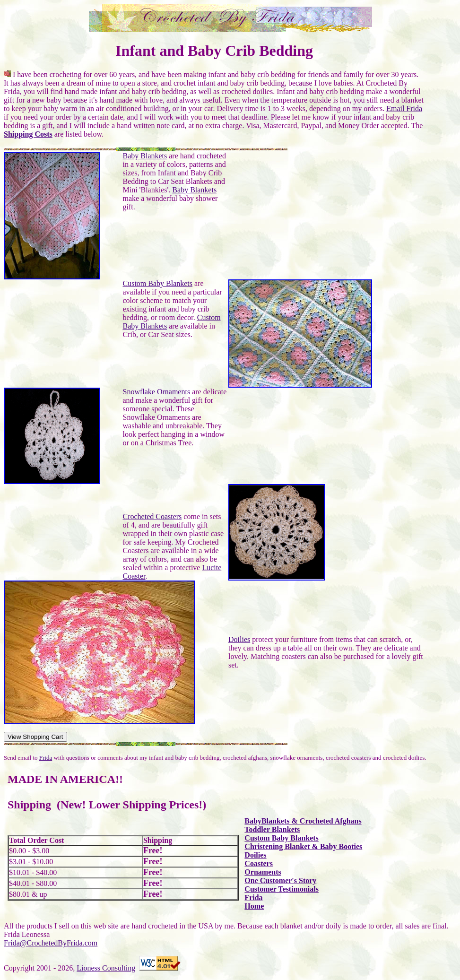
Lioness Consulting (106, 968)
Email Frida (404, 108)
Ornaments (263, 872)
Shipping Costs (28, 134)
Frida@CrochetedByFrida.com (51, 943)
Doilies (239, 639)
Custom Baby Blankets (157, 283)
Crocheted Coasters (152, 516)
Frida (46, 758)
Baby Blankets (145, 156)
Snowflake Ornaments (156, 392)
